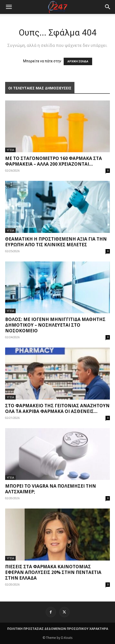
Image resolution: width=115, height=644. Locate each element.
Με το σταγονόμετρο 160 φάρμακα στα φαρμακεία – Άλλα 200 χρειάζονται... (54, 161)
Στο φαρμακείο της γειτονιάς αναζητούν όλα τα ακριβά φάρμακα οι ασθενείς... (57, 408)
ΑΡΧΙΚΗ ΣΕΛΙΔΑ (78, 61)
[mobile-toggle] (9, 7)
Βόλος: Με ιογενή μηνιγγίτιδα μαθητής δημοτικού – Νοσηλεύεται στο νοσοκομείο (55, 325)
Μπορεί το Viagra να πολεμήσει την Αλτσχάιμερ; (51, 489)
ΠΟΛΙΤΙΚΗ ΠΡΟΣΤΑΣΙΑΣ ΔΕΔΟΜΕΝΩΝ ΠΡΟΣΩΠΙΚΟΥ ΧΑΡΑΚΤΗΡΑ (58, 629)
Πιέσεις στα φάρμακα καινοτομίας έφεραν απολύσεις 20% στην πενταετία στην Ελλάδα (53, 572)
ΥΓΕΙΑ (10, 150)
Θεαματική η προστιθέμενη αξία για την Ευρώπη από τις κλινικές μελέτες (56, 242)
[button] (108, 7)
